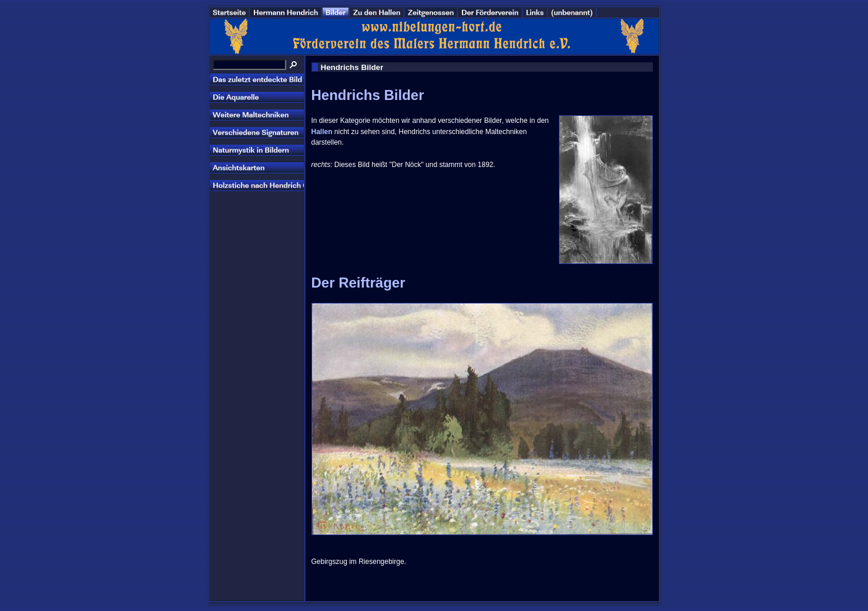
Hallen (322, 132)
